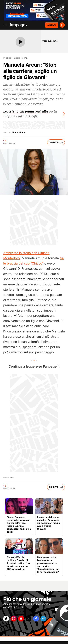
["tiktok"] (6, 619)
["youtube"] (21, 619)
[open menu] (4, 25)
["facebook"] (36, 619)
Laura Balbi (19, 132)
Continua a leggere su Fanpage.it (34, 366)
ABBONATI (52, 25)
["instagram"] (14, 619)
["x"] (28, 619)
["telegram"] (43, 619)
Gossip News (9, 477)
